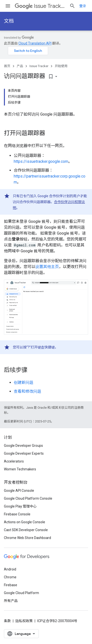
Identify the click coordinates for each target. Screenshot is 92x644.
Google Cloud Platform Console (28, 498)
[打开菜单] (8, 6)
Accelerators (14, 461)
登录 (83, 6)
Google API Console (19, 491)
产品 (20, 66)
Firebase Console (17, 514)
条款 (7, 621)
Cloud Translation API (35, 43)
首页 (7, 66)
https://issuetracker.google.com (41, 161)
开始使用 (61, 66)
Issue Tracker (40, 6)
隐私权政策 (24, 621)
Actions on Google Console (25, 522)
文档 (9, 21)
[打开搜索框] (72, 6)
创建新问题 (24, 382)
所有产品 (11, 601)
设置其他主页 (47, 267)
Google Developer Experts (24, 453)
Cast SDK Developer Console (26, 530)
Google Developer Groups (23, 446)
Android (10, 569)
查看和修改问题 (27, 391)
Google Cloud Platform (21, 593)
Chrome (10, 577)
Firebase (11, 585)
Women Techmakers (20, 469)
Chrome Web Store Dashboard (27, 538)
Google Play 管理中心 (20, 506)
